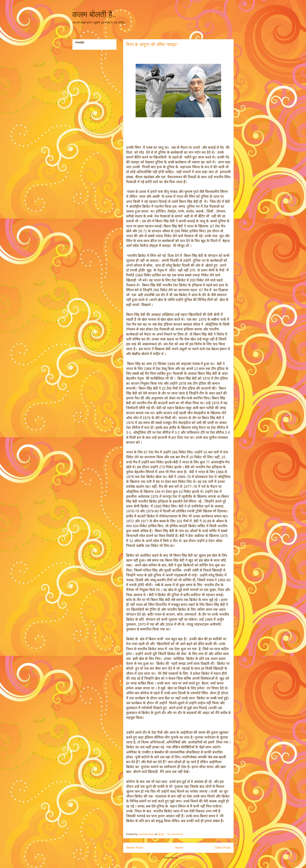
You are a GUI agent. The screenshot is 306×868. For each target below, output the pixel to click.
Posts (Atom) (186, 858)
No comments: (176, 834)
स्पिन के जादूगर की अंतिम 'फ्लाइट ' (153, 45)
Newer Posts (135, 848)
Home (179, 848)
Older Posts (223, 848)
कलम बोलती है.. (94, 14)
